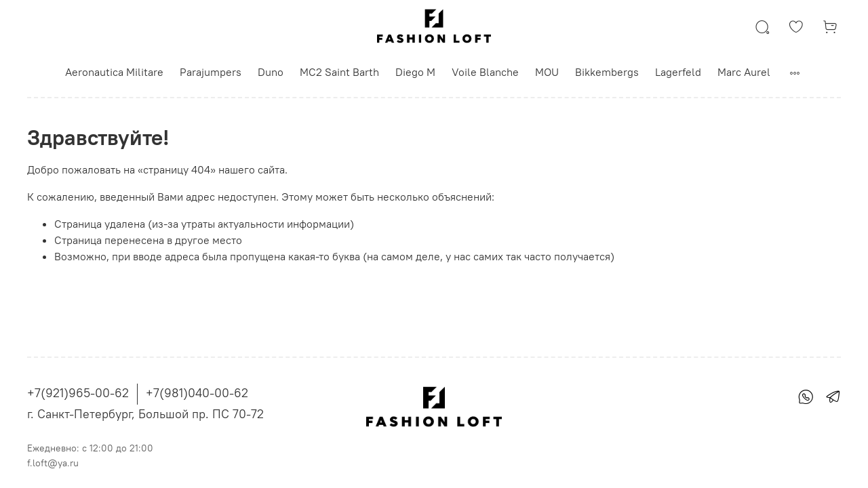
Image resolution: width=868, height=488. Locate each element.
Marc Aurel (744, 72)
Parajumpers (211, 72)
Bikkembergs (607, 72)
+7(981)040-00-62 (197, 393)
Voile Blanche (485, 72)
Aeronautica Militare (114, 72)
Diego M (415, 72)
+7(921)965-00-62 (78, 393)
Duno (271, 72)
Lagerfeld (678, 72)
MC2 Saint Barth (339, 72)
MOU (547, 72)
